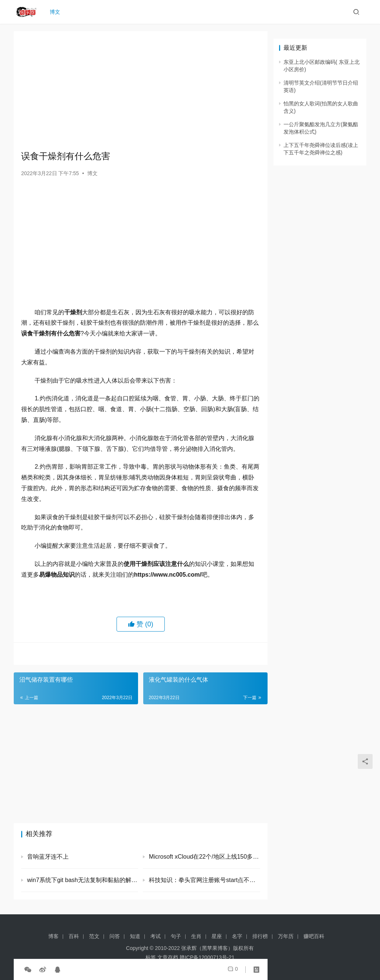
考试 (155, 936)
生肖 (196, 936)
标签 (151, 957)
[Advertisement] (141, 91)
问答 (115, 936)
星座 (217, 936)
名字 (237, 936)
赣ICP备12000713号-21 (207, 957)
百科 (74, 936)
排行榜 (260, 936)
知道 (135, 936)
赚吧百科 (314, 936)
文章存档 (168, 957)
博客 (53, 936)
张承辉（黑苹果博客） (207, 948)
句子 (176, 936)
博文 (57, 12)
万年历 (286, 936)
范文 (94, 936)
